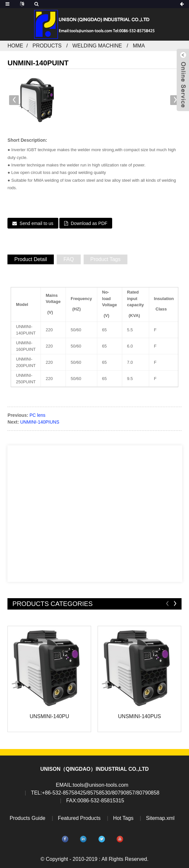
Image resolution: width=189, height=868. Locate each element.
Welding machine (97, 46)
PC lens (37, 415)
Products (47, 46)
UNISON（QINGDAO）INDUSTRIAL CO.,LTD (94, 769)
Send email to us (36, 223)
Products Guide (28, 818)
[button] (175, 100)
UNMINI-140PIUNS (40, 422)
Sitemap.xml (160, 818)
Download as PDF (89, 223)
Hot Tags (123, 818)
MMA (139, 46)
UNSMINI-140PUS (139, 716)
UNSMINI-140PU (49, 716)
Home (15, 46)
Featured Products (79, 818)
